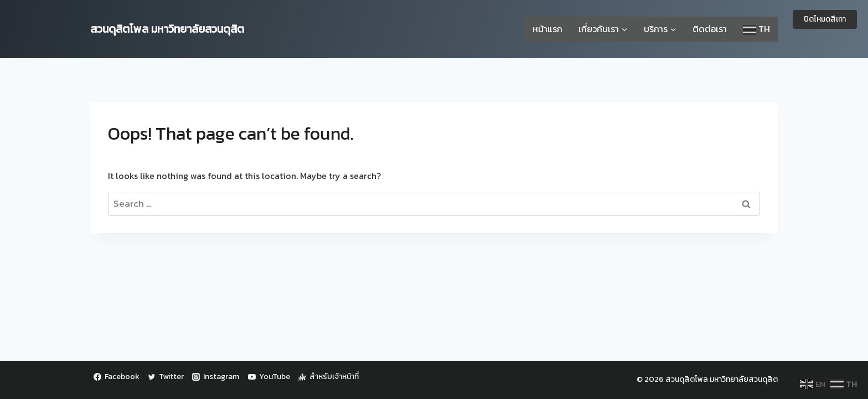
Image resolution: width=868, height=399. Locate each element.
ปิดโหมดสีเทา (825, 19)
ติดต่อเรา (710, 29)
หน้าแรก (547, 29)
